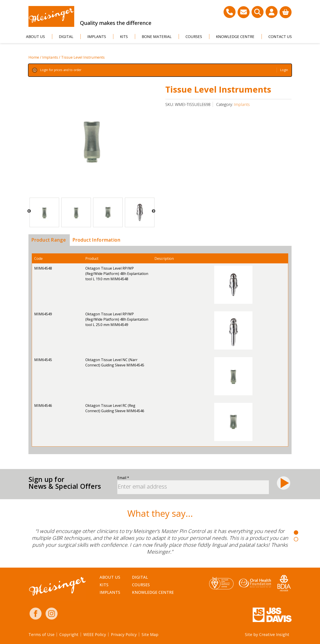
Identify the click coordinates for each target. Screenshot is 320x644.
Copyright (69, 634)
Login (284, 70)
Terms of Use (41, 634)
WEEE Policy (95, 634)
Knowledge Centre (235, 37)
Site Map (150, 634)
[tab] (49, 240)
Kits (124, 37)
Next (154, 211)
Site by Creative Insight (267, 634)
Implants (97, 37)
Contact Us (280, 37)
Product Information (97, 240)
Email (123, 478)
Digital (66, 37)
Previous (29, 211)
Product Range (49, 240)
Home (34, 57)
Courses (194, 37)
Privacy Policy (124, 634)
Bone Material (157, 37)
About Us (35, 37)
